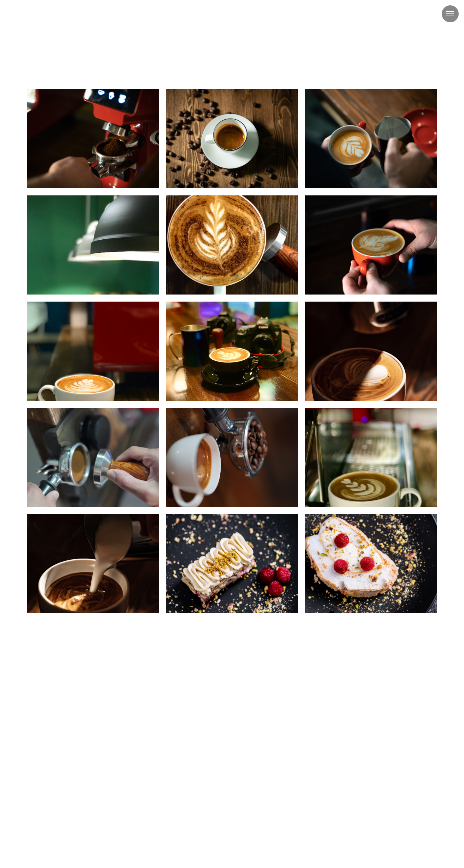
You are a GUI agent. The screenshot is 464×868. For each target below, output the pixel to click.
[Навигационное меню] (450, 14)
